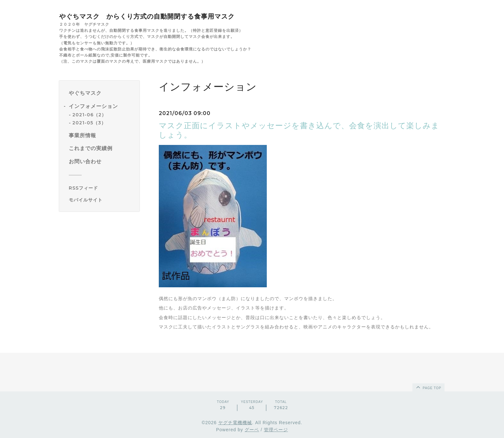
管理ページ (276, 430)
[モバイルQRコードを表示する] (102, 200)
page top (428, 387)
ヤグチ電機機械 (235, 423)
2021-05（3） (89, 123)
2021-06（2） (89, 115)
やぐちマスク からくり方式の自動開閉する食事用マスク (147, 16)
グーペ (252, 430)
